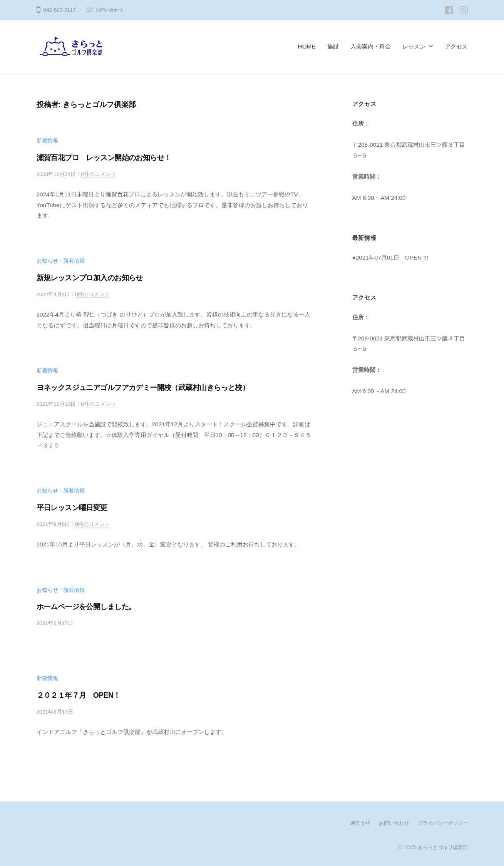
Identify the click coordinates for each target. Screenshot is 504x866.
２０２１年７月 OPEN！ (85, 694)
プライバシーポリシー (441, 822)
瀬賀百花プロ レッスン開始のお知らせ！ (116, 157)
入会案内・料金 (371, 46)
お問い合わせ (112, 10)
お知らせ (48, 260)
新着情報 (48, 140)
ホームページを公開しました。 (96, 606)
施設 (333, 46)
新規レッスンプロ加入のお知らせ (100, 277)
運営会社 (353, 822)
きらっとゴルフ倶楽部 (441, 846)
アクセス (456, 46)
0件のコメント (104, 174)
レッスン (414, 46)
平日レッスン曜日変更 (78, 507)
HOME (307, 46)
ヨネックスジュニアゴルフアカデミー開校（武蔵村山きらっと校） (164, 387)
